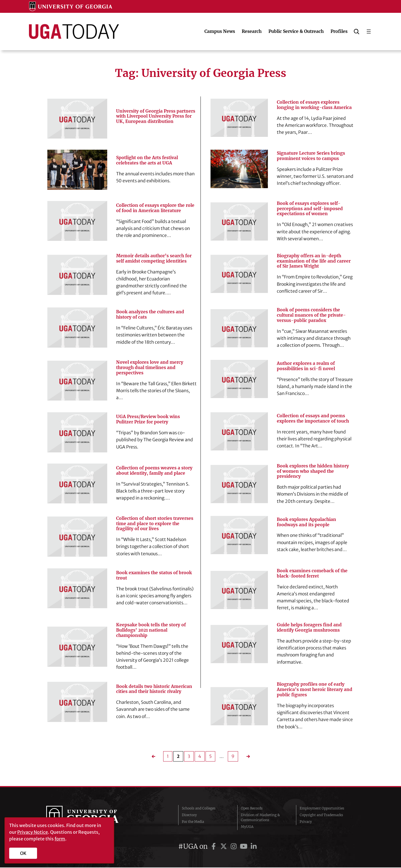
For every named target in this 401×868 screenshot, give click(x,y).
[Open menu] (369, 31)
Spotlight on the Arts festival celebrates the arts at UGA (147, 160)
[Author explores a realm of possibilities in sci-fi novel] (239, 379)
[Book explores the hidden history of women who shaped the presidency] (239, 484)
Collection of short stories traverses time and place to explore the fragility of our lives (155, 524)
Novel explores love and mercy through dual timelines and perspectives (150, 368)
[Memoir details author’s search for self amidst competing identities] (77, 275)
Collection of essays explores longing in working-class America (314, 105)
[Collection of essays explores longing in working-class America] (239, 118)
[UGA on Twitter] (224, 847)
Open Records (252, 809)
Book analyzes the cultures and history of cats (150, 315)
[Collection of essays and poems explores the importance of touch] (239, 432)
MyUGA (247, 827)
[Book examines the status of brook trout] (77, 589)
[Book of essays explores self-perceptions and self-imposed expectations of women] (239, 221)
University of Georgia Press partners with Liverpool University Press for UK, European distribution (156, 116)
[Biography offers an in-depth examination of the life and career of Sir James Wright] (239, 274)
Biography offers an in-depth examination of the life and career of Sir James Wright (314, 261)
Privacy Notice (33, 832)
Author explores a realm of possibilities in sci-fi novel (306, 366)
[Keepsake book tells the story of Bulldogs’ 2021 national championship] (77, 647)
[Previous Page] (155, 757)
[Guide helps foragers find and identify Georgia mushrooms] (239, 644)
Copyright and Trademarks (321, 815)
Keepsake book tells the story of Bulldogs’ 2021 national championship (151, 631)
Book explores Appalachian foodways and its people (307, 523)
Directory (189, 815)
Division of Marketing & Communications (260, 818)
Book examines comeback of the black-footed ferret (312, 574)
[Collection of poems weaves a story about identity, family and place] (77, 483)
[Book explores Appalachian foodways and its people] (239, 535)
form (60, 839)
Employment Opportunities (322, 809)
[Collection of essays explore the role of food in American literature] (77, 221)
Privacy (306, 822)
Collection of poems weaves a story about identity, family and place (154, 471)
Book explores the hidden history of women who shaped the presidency (313, 471)
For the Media (193, 822)
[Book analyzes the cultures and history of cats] (77, 328)
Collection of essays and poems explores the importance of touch (313, 419)
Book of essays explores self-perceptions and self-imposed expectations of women (310, 209)
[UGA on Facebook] (214, 847)
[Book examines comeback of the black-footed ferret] (239, 590)
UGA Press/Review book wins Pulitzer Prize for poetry (148, 420)
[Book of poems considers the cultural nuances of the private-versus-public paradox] (239, 328)
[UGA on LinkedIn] (254, 847)
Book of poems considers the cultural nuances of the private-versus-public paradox (311, 316)
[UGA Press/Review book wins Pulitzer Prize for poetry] (77, 432)
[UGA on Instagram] (234, 847)
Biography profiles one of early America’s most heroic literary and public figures (315, 690)
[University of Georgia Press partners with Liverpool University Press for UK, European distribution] (77, 119)
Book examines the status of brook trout (154, 576)
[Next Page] (246, 757)
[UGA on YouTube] (244, 847)
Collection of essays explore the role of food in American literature (156, 208)
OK (23, 853)
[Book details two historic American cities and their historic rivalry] (77, 702)
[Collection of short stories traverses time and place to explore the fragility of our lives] (77, 537)
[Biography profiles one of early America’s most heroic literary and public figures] (239, 706)
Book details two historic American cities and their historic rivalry (154, 689)
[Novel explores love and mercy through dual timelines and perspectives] (77, 381)
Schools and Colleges (199, 809)
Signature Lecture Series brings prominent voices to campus (311, 156)
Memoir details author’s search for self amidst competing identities (154, 259)
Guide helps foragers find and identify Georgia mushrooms (309, 628)
